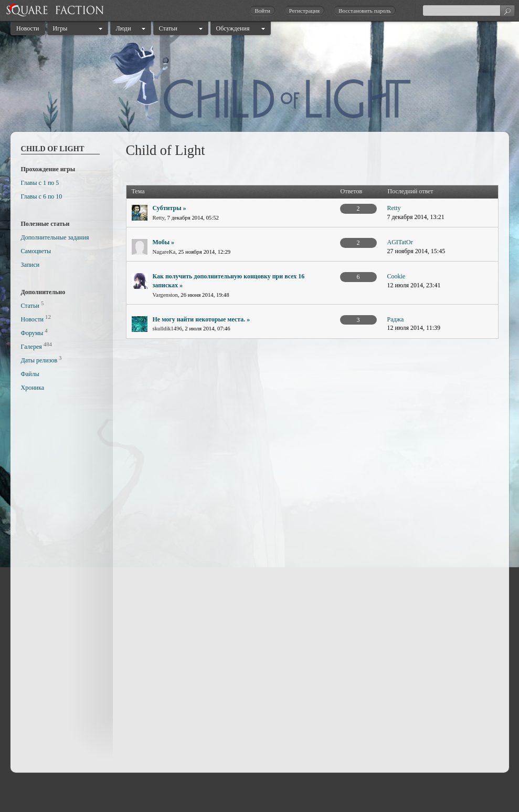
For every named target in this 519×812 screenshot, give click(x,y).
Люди (124, 28)
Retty (159, 217)
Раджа (396, 319)
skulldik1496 (167, 328)
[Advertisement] (63, 585)
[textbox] (469, 11)
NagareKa (164, 252)
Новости (28, 28)
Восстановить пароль (365, 11)
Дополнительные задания (55, 237)
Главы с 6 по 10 (42, 196)
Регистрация (304, 11)
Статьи (168, 28)
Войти (262, 11)
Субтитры (167, 208)
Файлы (30, 374)
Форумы (32, 333)
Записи (30, 265)
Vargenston (165, 295)
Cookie (396, 276)
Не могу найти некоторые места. (199, 319)
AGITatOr (400, 242)
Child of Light (53, 149)
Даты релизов (39, 360)
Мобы (161, 242)
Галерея (31, 347)
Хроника (33, 388)
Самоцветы (36, 251)
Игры (60, 28)
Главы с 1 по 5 (40, 183)
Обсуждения (233, 28)
